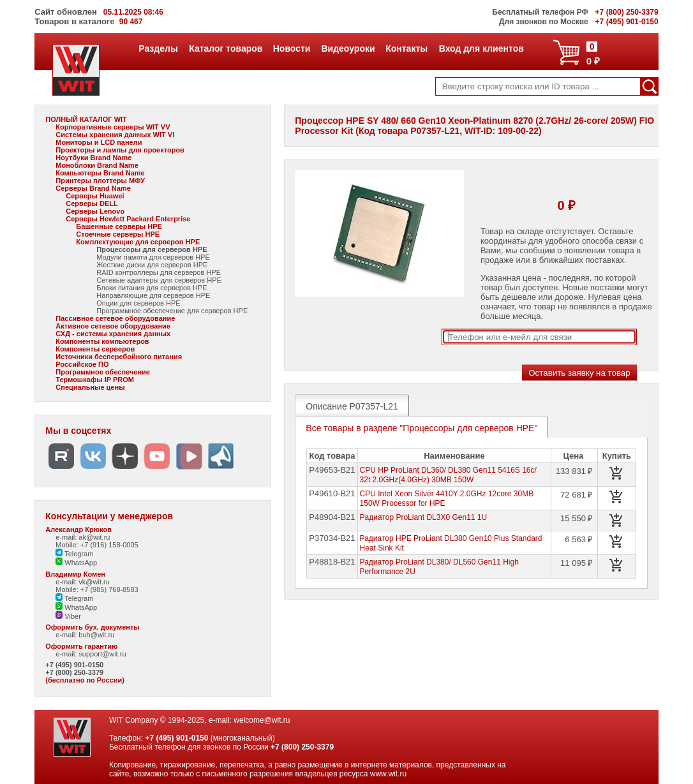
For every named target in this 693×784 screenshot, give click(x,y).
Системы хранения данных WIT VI (115, 135)
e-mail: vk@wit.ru (83, 582)
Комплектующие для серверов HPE (138, 242)
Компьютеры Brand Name (100, 173)
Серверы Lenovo (95, 211)
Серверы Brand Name (93, 188)
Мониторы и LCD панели (99, 142)
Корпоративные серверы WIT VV (113, 127)
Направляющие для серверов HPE (153, 295)
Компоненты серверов (95, 349)
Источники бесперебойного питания (119, 357)
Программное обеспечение (103, 372)
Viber (68, 616)
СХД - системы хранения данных (113, 334)
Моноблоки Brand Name (97, 165)
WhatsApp (76, 563)
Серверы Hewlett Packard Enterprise (128, 219)
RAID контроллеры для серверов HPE (159, 272)
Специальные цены (90, 387)
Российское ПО (82, 364)
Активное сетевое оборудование (113, 326)
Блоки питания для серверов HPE (152, 288)
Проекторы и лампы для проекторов (120, 150)
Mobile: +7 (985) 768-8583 (97, 589)
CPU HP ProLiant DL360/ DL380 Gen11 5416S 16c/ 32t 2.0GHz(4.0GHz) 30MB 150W (448, 475)
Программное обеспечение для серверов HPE (172, 311)
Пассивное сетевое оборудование (115, 318)
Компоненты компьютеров (102, 341)
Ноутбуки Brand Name (93, 158)
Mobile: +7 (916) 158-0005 (97, 545)
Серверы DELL (92, 203)
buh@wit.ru (96, 635)
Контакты (406, 48)
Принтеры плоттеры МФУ (100, 181)
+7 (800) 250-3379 (74, 672)
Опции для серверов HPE (138, 303)
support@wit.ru (102, 654)
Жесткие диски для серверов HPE (152, 265)
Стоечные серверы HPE (118, 234)
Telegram (74, 554)
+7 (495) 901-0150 (74, 665)
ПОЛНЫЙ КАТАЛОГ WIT (86, 119)
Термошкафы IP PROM (95, 380)
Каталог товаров (225, 48)
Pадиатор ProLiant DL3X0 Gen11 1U (424, 517)
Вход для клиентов (481, 48)
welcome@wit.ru (262, 720)
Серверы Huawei (95, 196)
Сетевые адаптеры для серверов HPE (159, 280)
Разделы (158, 48)
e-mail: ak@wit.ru (83, 537)
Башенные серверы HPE (119, 226)
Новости (292, 48)
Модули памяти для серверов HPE (153, 257)
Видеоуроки (347, 48)
